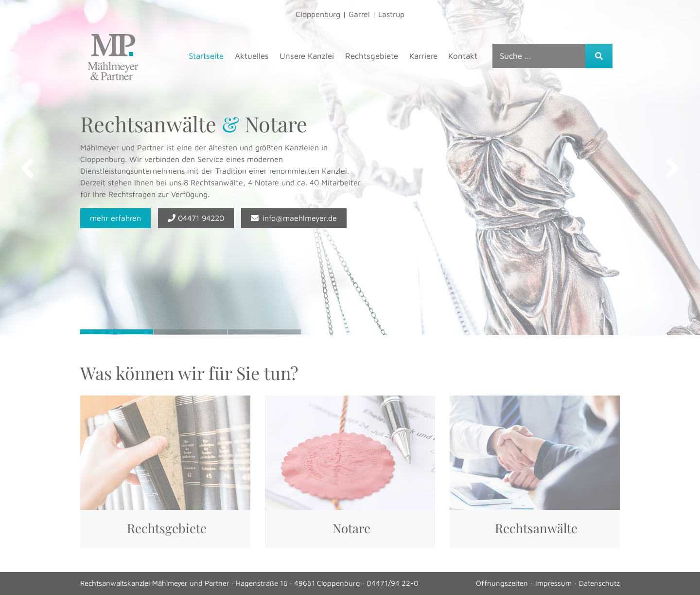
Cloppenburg (318, 14)
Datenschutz (599, 583)
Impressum (553, 583)
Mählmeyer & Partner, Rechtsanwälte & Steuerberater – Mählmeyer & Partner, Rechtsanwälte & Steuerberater (113, 57)
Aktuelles (252, 56)
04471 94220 (196, 218)
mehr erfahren (115, 218)
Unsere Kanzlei (307, 56)
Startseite (206, 56)
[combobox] (539, 56)
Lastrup (391, 14)
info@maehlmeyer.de (294, 218)
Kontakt (463, 56)
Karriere (423, 56)
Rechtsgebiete (372, 56)
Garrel (359, 14)
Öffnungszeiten (502, 583)
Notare (351, 528)
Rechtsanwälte (536, 528)
